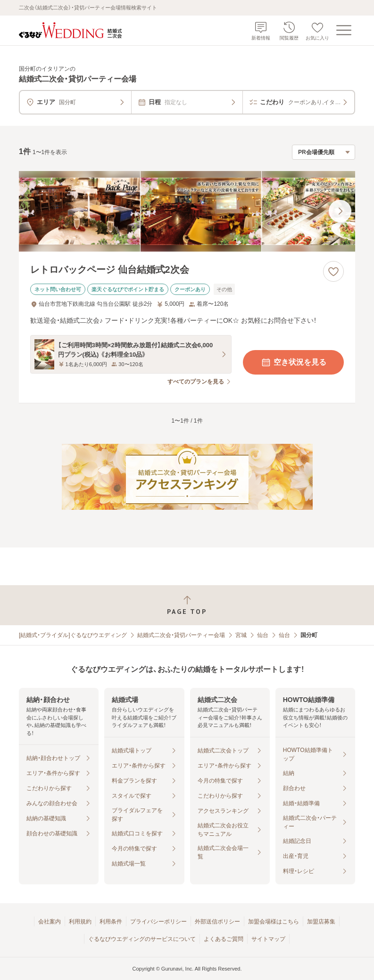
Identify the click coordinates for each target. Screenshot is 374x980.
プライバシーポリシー (158, 922)
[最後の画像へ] (340, 211)
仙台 (263, 635)
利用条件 (111, 922)
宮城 (241, 635)
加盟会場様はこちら (274, 922)
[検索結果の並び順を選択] (324, 152)
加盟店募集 (321, 922)
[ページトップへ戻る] (187, 605)
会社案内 (50, 922)
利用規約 (80, 922)
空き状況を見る (293, 362)
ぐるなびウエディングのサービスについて (142, 939)
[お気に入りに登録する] (333, 271)
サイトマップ (268, 939)
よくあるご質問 (224, 939)
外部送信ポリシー (217, 922)
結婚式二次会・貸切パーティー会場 (181, 635)
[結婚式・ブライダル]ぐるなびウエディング (73, 635)
